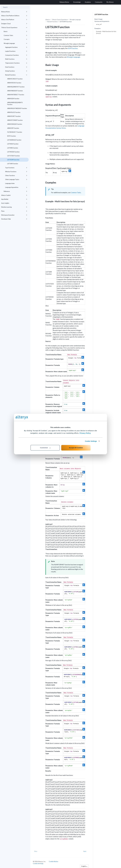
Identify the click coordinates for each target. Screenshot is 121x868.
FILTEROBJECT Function (15, 132)
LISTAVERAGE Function (14, 140)
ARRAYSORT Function (14, 116)
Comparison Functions (16, 55)
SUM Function (73, 48)
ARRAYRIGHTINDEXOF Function (17, 108)
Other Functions (16, 176)
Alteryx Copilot (14, 195)
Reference (15, 191)
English (84, 866)
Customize (45, 448)
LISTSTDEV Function (13, 156)
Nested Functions (16, 75)
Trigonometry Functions (16, 63)
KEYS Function (12, 136)
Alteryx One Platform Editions (14, 16)
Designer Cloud (14, 24)
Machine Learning (14, 207)
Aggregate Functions (16, 47)
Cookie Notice (54, 861)
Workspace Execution (14, 215)
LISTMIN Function (13, 148)
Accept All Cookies (76, 448)
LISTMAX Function (13, 144)
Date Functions (16, 67)
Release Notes (14, 12)
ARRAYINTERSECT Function (16, 95)
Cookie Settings (91, 441)
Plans (14, 211)
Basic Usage (99, 19)
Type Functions (16, 168)
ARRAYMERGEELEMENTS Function (15, 103)
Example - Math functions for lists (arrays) (106, 32)
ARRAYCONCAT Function (15, 79)
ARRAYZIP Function (13, 128)
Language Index (10, 183)
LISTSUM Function (13, 160)
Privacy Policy (85, 433)
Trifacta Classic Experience (14, 28)
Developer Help (14, 219)
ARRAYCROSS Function (14, 83)
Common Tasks (15, 35)
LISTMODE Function (13, 152)
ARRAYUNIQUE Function (15, 124)
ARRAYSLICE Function (14, 112)
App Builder (14, 199)
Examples (98, 28)
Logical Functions (16, 51)
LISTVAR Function (13, 164)
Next (85, 851)
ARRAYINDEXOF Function (15, 91)
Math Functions (16, 59)
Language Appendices (16, 187)
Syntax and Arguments (102, 21)
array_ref (99, 24)
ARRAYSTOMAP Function (15, 120)
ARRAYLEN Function (13, 99)
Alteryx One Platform (14, 20)
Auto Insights (14, 203)
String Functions (16, 71)
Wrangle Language (15, 43)
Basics (15, 31)
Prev (36, 851)
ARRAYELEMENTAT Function (16, 87)
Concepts (15, 39)
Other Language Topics (16, 179)
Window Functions (16, 172)
